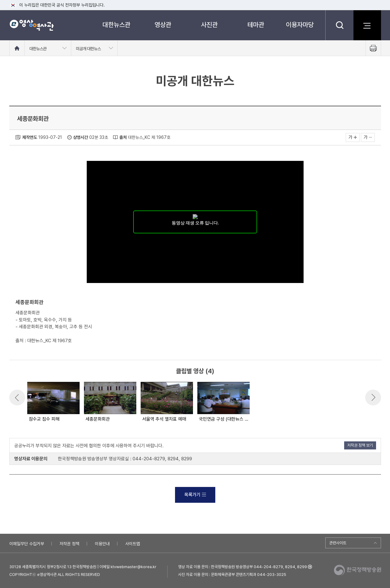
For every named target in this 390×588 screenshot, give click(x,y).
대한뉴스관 (116, 25)
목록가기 (195, 495)
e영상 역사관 (31, 25)
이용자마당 (300, 25)
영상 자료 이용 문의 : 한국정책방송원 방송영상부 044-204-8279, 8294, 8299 (243, 567)
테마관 (256, 25)
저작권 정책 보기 (360, 445)
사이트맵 (133, 544)
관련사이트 (338, 543)
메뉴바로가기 (0, 0)
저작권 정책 (69, 544)
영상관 (163, 25)
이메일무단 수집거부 (27, 544)
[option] (53, 402)
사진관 (209, 25)
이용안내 (102, 544)
